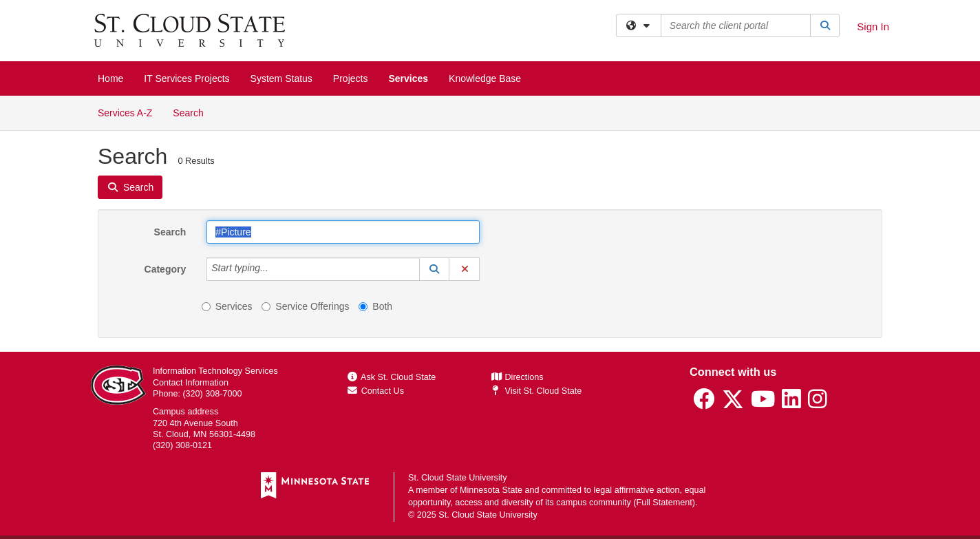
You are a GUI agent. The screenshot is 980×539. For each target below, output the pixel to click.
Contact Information (191, 383)
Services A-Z (125, 113)
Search (193, 112)
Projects (351, 78)
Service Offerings (305, 306)
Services (408, 78)
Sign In (873, 27)
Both (375, 306)
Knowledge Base (485, 78)
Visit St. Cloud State (536, 391)
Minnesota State (491, 490)
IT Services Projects (187, 78)
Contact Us (376, 391)
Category (166, 269)
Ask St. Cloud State (392, 377)
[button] (434, 269)
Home (110, 78)
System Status (281, 78)
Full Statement (664, 503)
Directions (518, 377)
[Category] (276, 269)
